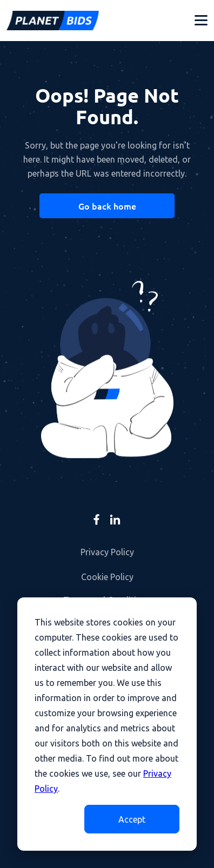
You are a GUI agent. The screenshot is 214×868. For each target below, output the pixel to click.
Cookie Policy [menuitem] (107, 577)
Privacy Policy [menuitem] (107, 552)
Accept (132, 819)
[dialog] (107, 724)
